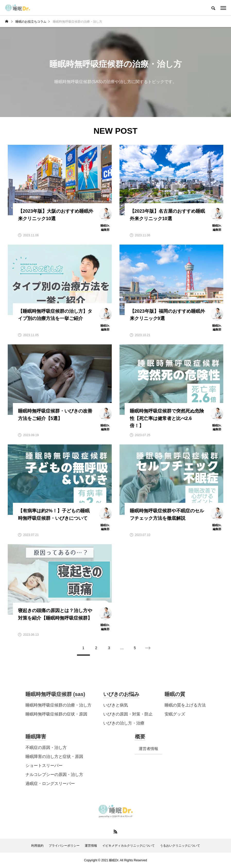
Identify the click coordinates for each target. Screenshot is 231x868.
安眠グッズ (175, 714)
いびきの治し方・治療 (124, 723)
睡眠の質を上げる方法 (185, 705)
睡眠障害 (36, 737)
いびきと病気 (116, 705)
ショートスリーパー (44, 766)
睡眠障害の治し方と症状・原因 (54, 757)
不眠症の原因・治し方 (46, 748)
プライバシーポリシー (64, 846)
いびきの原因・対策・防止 (128, 714)
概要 (140, 737)
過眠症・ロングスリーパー (50, 784)
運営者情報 (148, 749)
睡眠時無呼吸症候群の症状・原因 (56, 714)
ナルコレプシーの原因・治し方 (54, 775)
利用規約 (37, 846)
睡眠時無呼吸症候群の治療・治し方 (58, 705)
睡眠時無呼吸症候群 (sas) (55, 694)
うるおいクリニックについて (180, 846)
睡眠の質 (175, 694)
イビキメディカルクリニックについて (129, 846)
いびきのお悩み (121, 694)
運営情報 (91, 846)
